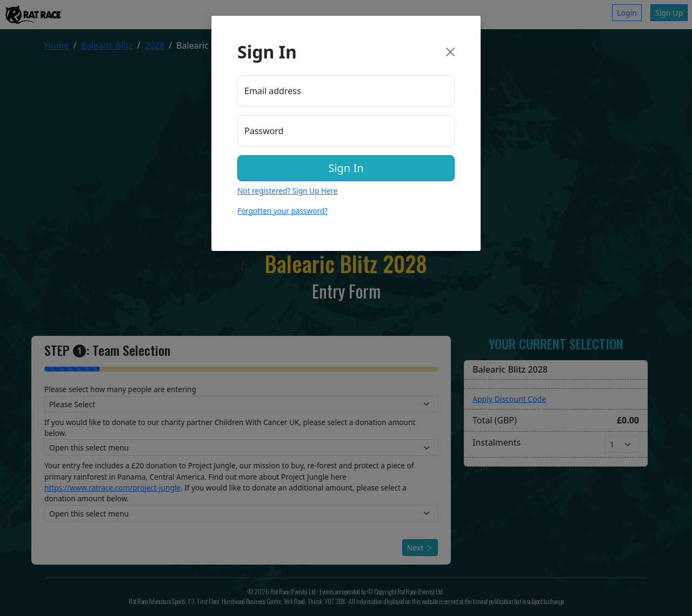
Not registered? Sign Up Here (288, 191)
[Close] (450, 52)
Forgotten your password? (282, 211)
